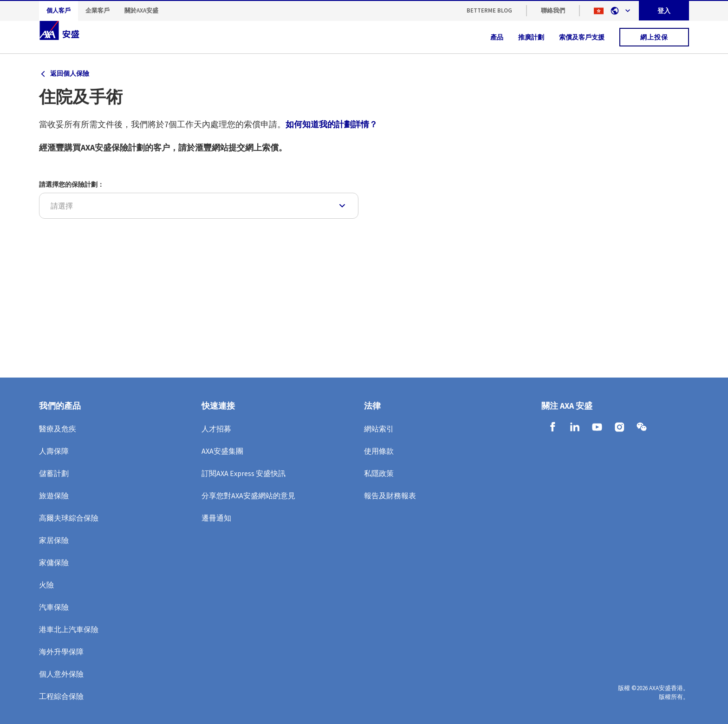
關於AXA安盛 (141, 10)
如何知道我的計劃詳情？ (331, 124)
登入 (664, 11)
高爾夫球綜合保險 (69, 518)
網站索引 (379, 429)
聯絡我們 (553, 10)
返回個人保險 (70, 73)
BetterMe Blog (489, 10)
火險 (46, 585)
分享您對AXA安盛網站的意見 (248, 496)
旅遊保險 (54, 496)
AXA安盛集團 (222, 451)
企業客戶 (97, 10)
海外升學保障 (61, 652)
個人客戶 (58, 10)
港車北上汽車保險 (69, 629)
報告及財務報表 (390, 496)
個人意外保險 (61, 674)
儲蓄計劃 (54, 473)
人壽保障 (54, 451)
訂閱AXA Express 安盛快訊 (244, 473)
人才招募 (216, 429)
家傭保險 (54, 562)
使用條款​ (379, 451)
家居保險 (54, 540)
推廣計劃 (531, 37)
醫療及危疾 (58, 429)
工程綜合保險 (61, 696)
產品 (497, 37)
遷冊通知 (216, 518)
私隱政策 (379, 473)
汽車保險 (54, 607)
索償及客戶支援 (582, 37)
